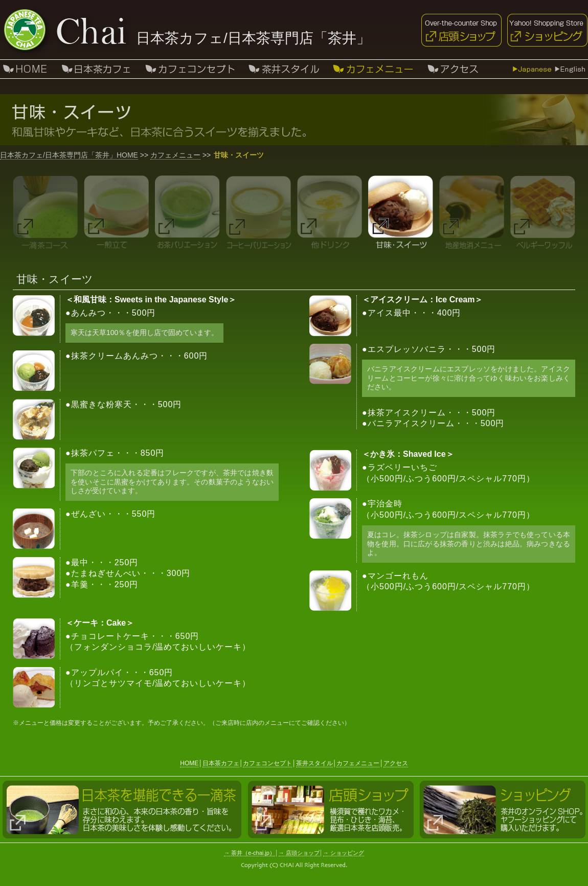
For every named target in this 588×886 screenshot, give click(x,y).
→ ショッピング (344, 853)
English (570, 69)
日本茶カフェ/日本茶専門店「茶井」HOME (69, 155)
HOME (189, 763)
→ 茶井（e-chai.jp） (250, 853)
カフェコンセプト (190, 69)
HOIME (27, 69)
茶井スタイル (284, 69)
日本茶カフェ (96, 69)
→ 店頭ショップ (299, 853)
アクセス (453, 69)
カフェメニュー (175, 155)
